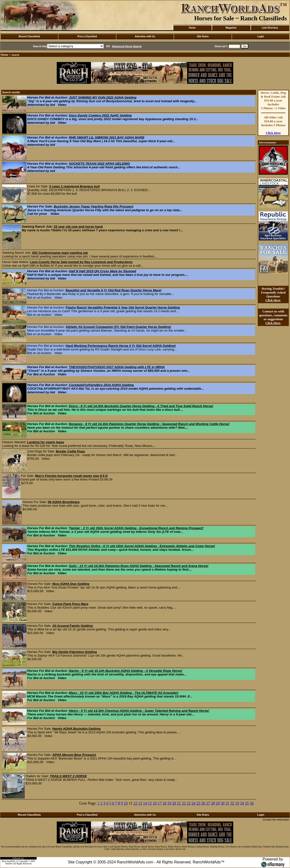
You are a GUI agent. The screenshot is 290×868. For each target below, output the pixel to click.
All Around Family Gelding (73, 626)
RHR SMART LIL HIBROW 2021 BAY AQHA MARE (107, 137)
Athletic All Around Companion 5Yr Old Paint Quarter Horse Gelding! (118, 327)
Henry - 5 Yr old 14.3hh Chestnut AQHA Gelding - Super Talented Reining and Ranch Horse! (139, 711)
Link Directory (270, 28)
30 (223, 803)
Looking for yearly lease (45, 442)
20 (174, 803)
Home (192, 28)
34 (242, 803)
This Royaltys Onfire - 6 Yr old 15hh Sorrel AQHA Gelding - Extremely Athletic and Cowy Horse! (142, 546)
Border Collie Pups (71, 451)
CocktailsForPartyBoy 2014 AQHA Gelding (101, 385)
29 (218, 803)
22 (184, 803)
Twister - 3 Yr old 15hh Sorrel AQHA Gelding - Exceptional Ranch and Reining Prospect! (136, 528)
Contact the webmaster (276, 820)
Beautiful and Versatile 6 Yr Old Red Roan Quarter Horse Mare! (114, 290)
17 (160, 803)
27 (208, 803)
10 (126, 803)
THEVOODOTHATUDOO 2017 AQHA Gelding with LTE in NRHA (117, 367)
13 (140, 803)
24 (193, 803)
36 (252, 803)
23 (189, 803)
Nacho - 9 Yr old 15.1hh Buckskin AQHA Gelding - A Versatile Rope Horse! (126, 671)
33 (237, 803)
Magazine (231, 28)
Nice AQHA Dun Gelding (71, 584)
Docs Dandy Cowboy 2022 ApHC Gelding (100, 115)
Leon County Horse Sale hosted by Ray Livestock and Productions (81, 262)
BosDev (9, 864)
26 (203, 803)
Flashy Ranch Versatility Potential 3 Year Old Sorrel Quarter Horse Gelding (123, 307)
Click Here (273, 133)
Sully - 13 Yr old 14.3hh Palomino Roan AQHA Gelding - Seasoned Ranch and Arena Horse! (139, 566)
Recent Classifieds (29, 36)
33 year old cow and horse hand (78, 227)
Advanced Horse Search (127, 46)
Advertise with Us (145, 36)
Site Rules (203, 36)
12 (135, 803)
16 (155, 803)
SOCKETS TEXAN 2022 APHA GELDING (99, 164)
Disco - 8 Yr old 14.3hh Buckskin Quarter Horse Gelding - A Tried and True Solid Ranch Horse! (141, 406)
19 (169, 803)
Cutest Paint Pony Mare (70, 604)
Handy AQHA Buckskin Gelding (77, 729)
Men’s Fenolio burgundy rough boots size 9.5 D (71, 476)
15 (150, 803)
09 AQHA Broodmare (64, 502)
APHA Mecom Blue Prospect (74, 755)
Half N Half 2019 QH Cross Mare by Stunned (102, 271)
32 (232, 803)
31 (227, 803)
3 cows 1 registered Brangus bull (74, 186)
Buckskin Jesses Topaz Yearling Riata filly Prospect (94, 206)
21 (179, 803)
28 (213, 803)
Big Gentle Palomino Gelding (75, 652)
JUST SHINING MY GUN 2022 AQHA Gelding (103, 97)
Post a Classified (87, 36)
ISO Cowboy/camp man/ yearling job (60, 253)
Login (261, 36)
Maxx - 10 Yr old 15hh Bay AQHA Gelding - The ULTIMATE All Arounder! (124, 693)
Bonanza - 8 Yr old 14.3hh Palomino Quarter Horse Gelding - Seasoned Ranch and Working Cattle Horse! (149, 424)
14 (145, 803)
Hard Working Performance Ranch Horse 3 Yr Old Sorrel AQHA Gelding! (121, 346)
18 (164, 803)
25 (198, 803)
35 (247, 803)
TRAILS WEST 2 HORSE (68, 776)
